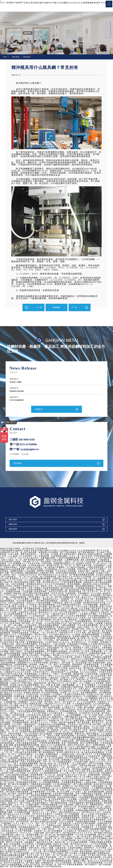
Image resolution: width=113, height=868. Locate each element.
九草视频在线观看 (43, 723)
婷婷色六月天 (31, 766)
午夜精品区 (65, 603)
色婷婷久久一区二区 (52, 757)
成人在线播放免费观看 (12, 633)
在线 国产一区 (11, 648)
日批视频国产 (100, 566)
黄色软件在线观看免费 (53, 811)
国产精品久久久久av (10, 846)
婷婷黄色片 (92, 648)
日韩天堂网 (41, 843)
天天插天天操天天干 (86, 689)
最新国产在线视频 (46, 572)
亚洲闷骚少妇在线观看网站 (13, 738)
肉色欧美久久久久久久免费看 (52, 858)
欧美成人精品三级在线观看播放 (43, 686)
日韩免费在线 (49, 835)
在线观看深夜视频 (19, 856)
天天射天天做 (34, 564)
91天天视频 (91, 609)
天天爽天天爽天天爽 (83, 566)
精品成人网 (102, 843)
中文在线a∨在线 (14, 760)
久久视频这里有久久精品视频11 (45, 661)
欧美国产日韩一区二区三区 (59, 566)
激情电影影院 (92, 796)
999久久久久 (67, 833)
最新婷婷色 (97, 674)
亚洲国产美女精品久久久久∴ (60, 852)
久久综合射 (50, 738)
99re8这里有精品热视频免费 (13, 684)
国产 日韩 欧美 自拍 (82, 854)
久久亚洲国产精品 (12, 706)
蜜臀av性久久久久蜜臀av (54, 667)
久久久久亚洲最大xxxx (60, 721)
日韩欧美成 (30, 613)
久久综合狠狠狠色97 (97, 785)
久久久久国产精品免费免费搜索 (29, 744)
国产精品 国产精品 (67, 680)
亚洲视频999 (84, 594)
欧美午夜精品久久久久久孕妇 (62, 710)
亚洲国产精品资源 (53, 693)
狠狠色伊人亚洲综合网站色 (91, 555)
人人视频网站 (73, 818)
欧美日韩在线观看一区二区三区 (53, 841)
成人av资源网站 (64, 671)
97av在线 (5, 579)
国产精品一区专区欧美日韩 (17, 727)
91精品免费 (80, 833)
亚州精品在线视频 (25, 723)
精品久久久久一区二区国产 (81, 813)
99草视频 (97, 644)
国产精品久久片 (92, 643)
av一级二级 (9, 839)
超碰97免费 (101, 721)
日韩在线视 (47, 564)
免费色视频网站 (14, 673)
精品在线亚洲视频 (41, 802)
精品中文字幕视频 (88, 779)
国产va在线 (90, 850)
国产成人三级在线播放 (39, 837)
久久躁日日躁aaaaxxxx (66, 781)
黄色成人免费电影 (35, 738)
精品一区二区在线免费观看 (19, 615)
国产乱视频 (19, 637)
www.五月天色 (7, 603)
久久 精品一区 (76, 850)
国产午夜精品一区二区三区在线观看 (52, 596)
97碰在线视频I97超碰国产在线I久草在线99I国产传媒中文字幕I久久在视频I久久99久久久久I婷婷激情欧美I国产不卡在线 (55, 551)
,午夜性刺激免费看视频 (78, 744)
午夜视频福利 (33, 702)
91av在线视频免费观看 (83, 783)
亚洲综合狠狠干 (11, 568)
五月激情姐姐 (51, 570)
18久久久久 (96, 770)
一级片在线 (44, 555)
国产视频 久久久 (85, 680)
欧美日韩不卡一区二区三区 (64, 837)
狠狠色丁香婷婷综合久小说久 (67, 777)
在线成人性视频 (33, 637)
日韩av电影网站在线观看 (52, 775)
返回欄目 (56, 307)
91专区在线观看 (71, 787)
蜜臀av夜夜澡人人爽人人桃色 (81, 631)
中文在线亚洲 (104, 824)
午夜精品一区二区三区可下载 (22, 704)
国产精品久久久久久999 (32, 693)
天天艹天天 (56, 805)
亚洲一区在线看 (46, 607)
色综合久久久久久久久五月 (13, 702)
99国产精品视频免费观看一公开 (27, 831)
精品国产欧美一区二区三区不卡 (84, 592)
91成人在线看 (73, 644)
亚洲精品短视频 (14, 592)
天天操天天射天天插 (28, 858)
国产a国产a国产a (95, 833)
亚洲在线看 (106, 701)
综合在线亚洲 (45, 846)
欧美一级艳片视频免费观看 (51, 766)
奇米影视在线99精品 (104, 798)
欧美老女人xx (31, 607)
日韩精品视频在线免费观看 (33, 845)
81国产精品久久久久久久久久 (14, 639)
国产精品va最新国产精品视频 (51, 760)
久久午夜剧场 (72, 766)
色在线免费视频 (26, 663)
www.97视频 (102, 684)
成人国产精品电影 (29, 553)
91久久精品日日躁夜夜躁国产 (71, 727)
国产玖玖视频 (22, 671)
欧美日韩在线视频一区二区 (17, 809)
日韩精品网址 (59, 687)
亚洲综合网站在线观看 (67, 573)
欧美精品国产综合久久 (86, 817)
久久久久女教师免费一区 (82, 790)
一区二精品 (61, 658)
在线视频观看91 (30, 616)
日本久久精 (36, 861)
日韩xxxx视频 (88, 848)
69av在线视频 (15, 708)
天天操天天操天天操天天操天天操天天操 (23, 674)
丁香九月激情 (99, 854)
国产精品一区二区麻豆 (23, 716)
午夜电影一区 (84, 837)
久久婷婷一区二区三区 (29, 753)
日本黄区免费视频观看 (47, 652)
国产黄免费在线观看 (79, 639)
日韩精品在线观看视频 (79, 751)
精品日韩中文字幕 (87, 843)
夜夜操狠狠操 (49, 674)
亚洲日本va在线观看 (58, 850)
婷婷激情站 (94, 665)
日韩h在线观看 (38, 734)
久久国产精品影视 (104, 558)
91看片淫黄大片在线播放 (25, 841)
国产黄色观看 (106, 723)
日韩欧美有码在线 (96, 568)
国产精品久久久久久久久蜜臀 (57, 815)
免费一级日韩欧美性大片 (50, 583)
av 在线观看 (40, 770)
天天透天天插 (53, 695)
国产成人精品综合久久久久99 (50, 613)
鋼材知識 (13, 525)
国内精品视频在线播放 (54, 749)
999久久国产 (12, 596)
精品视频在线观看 (19, 805)
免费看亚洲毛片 (22, 807)
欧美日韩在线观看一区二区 (17, 861)
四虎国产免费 (42, 774)
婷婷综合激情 (90, 738)
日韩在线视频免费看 (24, 697)
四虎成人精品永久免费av (31, 568)
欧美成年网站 (41, 592)
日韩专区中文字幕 (90, 777)
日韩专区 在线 (81, 719)
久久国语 (4, 854)
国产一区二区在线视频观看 (55, 751)
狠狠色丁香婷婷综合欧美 (54, 678)
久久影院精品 (103, 650)
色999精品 (106, 736)
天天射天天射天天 (60, 673)
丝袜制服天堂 (93, 863)
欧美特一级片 (10, 575)
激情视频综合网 (52, 611)
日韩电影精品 (83, 770)
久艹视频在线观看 (43, 777)
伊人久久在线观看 (68, 570)
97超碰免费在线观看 (86, 772)
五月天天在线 (58, 594)
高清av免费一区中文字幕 (78, 760)
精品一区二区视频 (80, 603)
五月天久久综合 (30, 712)
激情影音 (70, 749)
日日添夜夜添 (29, 817)
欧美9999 (70, 772)
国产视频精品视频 (96, 803)
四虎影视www (13, 618)
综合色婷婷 (46, 562)
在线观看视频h (38, 665)
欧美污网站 (26, 624)
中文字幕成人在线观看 (66, 572)
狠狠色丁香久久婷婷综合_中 (64, 699)
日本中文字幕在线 (76, 609)
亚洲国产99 (103, 787)
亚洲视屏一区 (70, 600)
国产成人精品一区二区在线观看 (86, 764)
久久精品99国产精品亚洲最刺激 (27, 749)
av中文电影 (56, 774)
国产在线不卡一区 (94, 702)
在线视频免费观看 (9, 601)
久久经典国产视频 (31, 830)
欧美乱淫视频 (53, 697)
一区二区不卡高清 (32, 742)
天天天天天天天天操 (32, 667)
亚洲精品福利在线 (32, 633)
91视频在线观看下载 (85, 749)
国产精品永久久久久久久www (34, 798)
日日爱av (20, 768)
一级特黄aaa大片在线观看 (73, 601)
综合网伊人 (46, 687)
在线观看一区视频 (78, 861)
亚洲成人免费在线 (37, 659)
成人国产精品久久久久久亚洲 (81, 618)
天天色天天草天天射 (87, 600)
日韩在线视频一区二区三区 (40, 622)
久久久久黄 (93, 701)
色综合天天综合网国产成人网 (23, 719)
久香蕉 (25, 828)
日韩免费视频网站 (55, 659)
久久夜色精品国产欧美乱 (22, 781)
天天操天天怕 (8, 731)
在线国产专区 (8, 671)
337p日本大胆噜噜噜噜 (84, 616)
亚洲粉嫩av (58, 656)
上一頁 (39, 307)
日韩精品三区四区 (88, 787)
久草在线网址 (25, 669)
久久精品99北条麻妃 (76, 568)
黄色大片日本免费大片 (48, 648)
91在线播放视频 (96, 605)
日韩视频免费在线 (91, 712)
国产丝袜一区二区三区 (101, 639)
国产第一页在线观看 (28, 729)
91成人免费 (14, 555)
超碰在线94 (91, 583)
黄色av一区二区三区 (75, 562)
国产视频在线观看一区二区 (42, 639)
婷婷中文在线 (94, 669)
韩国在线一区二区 (81, 731)
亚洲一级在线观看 (62, 846)
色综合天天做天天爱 (58, 592)
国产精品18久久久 (21, 635)
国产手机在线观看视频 (12, 751)
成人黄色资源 (79, 620)
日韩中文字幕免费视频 (49, 620)
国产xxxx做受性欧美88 (33, 708)
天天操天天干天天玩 (28, 575)
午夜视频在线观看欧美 (57, 628)
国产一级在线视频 (104, 631)
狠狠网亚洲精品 (24, 802)
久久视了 (41, 817)
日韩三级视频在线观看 (55, 744)
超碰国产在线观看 (88, 667)
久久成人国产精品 (15, 607)
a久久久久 (47, 637)
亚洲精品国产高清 (33, 826)
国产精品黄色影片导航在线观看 (80, 590)
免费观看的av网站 (99, 760)
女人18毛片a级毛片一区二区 (21, 843)
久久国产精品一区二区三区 (45, 615)
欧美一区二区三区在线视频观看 (57, 706)
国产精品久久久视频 (32, 706)
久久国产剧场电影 (32, 792)
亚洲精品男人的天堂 (10, 553)
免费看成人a (75, 712)
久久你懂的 (106, 643)
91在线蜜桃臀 (27, 656)
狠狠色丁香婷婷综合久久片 (27, 587)
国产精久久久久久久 (63, 723)
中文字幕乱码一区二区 (84, 671)
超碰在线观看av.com (61, 740)
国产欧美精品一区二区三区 (43, 598)
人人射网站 (84, 828)
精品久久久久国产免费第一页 (21, 701)
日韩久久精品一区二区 (12, 560)
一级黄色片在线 (21, 644)
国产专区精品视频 (74, 708)
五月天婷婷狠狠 (79, 740)
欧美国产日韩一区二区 (87, 579)
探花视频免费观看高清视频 (56, 745)
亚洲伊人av (101, 587)
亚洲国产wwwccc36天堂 (50, 787)
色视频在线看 (14, 630)
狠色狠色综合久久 (53, 600)
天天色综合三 (59, 644)
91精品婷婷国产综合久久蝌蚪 (59, 676)
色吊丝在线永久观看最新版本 (20, 822)
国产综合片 (66, 620)
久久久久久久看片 (64, 682)
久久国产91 (40, 695)
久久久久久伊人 (46, 658)
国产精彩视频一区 (77, 641)
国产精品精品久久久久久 (42, 682)
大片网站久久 (64, 674)
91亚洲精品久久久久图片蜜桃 (77, 747)
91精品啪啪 (86, 644)
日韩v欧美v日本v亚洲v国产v (62, 716)
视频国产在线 (28, 680)
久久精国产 (78, 695)
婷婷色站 (17, 594)
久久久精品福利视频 (38, 721)
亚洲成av (8, 841)
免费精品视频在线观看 (11, 813)
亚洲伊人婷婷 (24, 605)
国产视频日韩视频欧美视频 (82, 575)
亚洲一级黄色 (35, 588)
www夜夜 (88, 635)
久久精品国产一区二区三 (32, 755)
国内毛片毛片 (53, 635)
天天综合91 (94, 725)
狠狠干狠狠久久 (9, 783)
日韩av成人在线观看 (99, 682)
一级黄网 (83, 701)
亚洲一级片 (34, 717)
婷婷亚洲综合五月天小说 (40, 796)
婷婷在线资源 (37, 809)
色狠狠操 (29, 777)
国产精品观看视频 (52, 605)
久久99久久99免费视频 (17, 837)
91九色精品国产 (46, 616)
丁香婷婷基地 (76, 738)
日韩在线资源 (49, 831)
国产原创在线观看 (104, 729)
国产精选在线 (86, 624)
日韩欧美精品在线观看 (76, 785)
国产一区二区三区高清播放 (40, 731)
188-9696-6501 (27, 440)
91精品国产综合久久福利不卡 (73, 615)
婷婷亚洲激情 (67, 611)
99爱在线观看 (62, 639)
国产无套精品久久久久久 (54, 826)
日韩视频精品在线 (63, 731)
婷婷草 (44, 587)
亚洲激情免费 (17, 777)
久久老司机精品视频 (66, 742)
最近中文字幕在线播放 (40, 644)
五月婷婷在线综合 (37, 566)
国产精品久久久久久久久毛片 (42, 641)
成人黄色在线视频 (104, 781)
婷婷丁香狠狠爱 (20, 686)
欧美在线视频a (77, 585)
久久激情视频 (40, 759)
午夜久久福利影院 (24, 603)
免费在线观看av (25, 759)
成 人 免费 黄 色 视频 (69, 686)
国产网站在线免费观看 (49, 601)
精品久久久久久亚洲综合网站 (34, 863)
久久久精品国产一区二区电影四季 (34, 557)
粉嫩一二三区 (62, 665)
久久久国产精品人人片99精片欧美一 (71, 714)
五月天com (76, 596)
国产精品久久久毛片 (21, 815)
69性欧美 (39, 618)
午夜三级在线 (88, 830)
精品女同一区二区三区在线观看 (57, 854)
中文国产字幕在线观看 (60, 650)
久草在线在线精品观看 (100, 794)
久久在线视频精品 (12, 687)
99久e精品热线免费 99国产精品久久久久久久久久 (58, 860)
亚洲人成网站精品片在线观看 (14, 796)
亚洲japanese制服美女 (25, 678)
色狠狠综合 (11, 710)
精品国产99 (72, 701)
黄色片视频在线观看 (54, 590)
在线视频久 (72, 843)
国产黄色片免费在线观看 (54, 792)
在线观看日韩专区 (72, 802)
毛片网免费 (13, 656)
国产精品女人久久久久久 (20, 852)
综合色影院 (91, 562)
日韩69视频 (83, 570)
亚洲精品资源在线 (73, 637)
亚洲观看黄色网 (74, 792)
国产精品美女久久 (21, 682)
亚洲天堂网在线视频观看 (37, 762)
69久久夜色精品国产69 (76, 613)
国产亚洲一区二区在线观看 (92, 663)
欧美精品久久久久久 (21, 579)
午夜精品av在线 (93, 826)
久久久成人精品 (62, 622)
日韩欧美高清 (12, 676)
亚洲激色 (22, 783)
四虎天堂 (30, 774)
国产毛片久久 (88, 558)
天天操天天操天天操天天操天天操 (22, 643)
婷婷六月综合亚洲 (105, 745)
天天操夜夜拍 (72, 779)
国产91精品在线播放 (102, 661)
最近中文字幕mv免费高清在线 (51, 704)
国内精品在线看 (40, 788)
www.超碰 (13, 557)
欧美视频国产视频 (40, 813)
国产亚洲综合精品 (68, 555)
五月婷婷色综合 (27, 596)
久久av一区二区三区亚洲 (81, 557)
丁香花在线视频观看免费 (69, 558)
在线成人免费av (97, 678)
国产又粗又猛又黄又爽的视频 (79, 798)
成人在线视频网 (97, 716)
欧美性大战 (22, 628)
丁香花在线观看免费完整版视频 (53, 712)
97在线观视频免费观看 (31, 785)
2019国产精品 (39, 852)
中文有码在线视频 (71, 693)
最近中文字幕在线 (56, 843)
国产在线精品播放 (86, 729)
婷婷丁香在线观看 (91, 858)
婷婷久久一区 (60, 796)
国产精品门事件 (57, 798)
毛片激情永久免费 (17, 699)
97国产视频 (72, 687)
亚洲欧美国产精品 (35, 803)
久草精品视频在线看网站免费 (34, 691)
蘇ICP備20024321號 (93, 543)
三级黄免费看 (93, 620)
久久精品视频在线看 (84, 774)
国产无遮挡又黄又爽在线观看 (37, 594)
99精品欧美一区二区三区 (81, 732)
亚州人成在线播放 (16, 774)
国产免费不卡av (8, 661)
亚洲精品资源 (96, 742)
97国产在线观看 (8, 641)
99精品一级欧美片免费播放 (86, 723)
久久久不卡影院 (52, 809)
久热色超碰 (37, 815)
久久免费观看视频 (12, 667)
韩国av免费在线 (14, 712)
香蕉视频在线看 (48, 558)
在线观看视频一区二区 (60, 736)
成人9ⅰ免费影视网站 (11, 747)
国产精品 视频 (78, 863)
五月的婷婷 (66, 695)
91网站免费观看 (80, 626)
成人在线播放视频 (80, 794)
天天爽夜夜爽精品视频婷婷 (21, 695)
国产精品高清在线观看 (41, 779)
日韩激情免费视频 (18, 622)
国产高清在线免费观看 (14, 803)
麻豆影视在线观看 (14, 742)
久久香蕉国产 (6, 637)
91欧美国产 (9, 802)
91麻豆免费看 (68, 770)
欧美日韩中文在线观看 (27, 787)
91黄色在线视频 (51, 603)
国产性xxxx (63, 738)
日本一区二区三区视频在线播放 (88, 762)
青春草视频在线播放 (46, 790)
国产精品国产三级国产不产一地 (27, 772)
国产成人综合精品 (43, 656)
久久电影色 (37, 605)
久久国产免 (75, 607)
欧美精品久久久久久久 (19, 833)
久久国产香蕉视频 (66, 831)
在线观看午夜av (16, 818)
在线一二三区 (84, 661)
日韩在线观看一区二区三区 (72, 648)
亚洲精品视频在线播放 (12, 824)
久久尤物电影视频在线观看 (86, 809)
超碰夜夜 (8, 594)
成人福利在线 (89, 650)
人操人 (46, 764)
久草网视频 (74, 841)
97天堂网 (87, 792)
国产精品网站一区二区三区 (29, 732)
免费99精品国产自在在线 (99, 717)
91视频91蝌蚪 (70, 805)
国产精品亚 (107, 669)
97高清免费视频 (24, 745)
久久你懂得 (73, 667)
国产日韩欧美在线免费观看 (98, 852)
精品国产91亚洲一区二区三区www (93, 564)
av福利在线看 (13, 785)
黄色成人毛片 (55, 759)
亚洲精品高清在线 (37, 585)
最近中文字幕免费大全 (60, 863)
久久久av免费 (10, 858)
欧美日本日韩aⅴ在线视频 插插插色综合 (80, 588)
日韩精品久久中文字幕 (64, 579)
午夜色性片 (86, 811)
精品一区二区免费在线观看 (42, 828)
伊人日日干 (97, 747)
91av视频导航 (27, 618)
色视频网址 (46, 702)
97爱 (39, 678)
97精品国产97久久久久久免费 (80, 704)
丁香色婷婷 (58, 779)
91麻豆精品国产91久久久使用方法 (84, 654)
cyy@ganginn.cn (29, 450)
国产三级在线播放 (69, 553)
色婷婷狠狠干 (54, 770)
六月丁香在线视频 (102, 811)
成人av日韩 (62, 654)
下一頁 (74, 307)
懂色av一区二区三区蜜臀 (20, 600)
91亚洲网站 (22, 717)
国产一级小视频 (27, 626)
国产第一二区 (44, 719)
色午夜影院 (14, 693)
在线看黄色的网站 (60, 557)
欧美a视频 (37, 745)
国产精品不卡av (89, 802)
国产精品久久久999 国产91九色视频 (75, 577)
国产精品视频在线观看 (42, 579)
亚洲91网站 (45, 684)
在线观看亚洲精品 (75, 800)
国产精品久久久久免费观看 (43, 727)
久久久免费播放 (31, 824)
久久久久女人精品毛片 (29, 558)
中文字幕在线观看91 (28, 601)
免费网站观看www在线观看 (23, 572)
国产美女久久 (8, 725)
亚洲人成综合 (23, 779)
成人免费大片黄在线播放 (75, 757)
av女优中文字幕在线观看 (12, 826)
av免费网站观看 (72, 560)
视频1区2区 (103, 734)
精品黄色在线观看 (51, 588)
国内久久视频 (78, 736)
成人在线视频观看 (37, 628)
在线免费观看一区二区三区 (78, 775)
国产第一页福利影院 (25, 839)
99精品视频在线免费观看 (38, 768)
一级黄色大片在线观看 (51, 717)
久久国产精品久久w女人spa (70, 643)
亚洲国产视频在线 (91, 637)
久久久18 (91, 788)
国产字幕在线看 (20, 566)
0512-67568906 (28, 445)
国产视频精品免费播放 (70, 652)
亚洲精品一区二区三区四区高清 (23, 620)
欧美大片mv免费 (104, 845)
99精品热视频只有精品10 (91, 697)
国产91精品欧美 (9, 577)
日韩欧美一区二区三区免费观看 (90, 831)
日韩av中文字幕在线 (77, 658)
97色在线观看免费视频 (74, 583)
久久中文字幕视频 (102, 691)
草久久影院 (102, 772)
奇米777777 (56, 768)
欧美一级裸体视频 (99, 744)
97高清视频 (28, 592)
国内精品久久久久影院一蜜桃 (34, 650)
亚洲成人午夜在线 (96, 658)
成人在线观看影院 (49, 577)
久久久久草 (42, 850)
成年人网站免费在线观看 (93, 581)
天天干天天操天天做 (103, 577)
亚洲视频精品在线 (47, 643)
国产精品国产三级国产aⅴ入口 (32, 710)
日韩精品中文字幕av (44, 781)
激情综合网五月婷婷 (10, 691)
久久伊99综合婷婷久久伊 (66, 624)
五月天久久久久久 (100, 751)
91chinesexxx (83, 656)
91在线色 (105, 637)
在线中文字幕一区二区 (92, 841)
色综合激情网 (16, 854)
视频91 (4, 693)
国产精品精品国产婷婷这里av (81, 646)
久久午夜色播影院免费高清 (100, 757)
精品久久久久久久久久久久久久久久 (25, 764)
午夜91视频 (21, 731)
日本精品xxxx (31, 818)
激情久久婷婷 (23, 661)
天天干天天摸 (80, 669)
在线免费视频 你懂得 (37, 646)
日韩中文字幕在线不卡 (19, 734)
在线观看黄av (67, 788)
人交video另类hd (54, 734)
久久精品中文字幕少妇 (55, 618)
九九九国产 (39, 725)
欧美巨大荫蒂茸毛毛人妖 (95, 753)
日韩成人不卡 (35, 757)
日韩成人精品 (29, 760)
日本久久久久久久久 (55, 708)
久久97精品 (96, 594)
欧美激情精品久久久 (75, 659)
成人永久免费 (100, 792)
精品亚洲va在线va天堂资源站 (99, 585)
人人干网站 (6, 811)
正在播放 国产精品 (97, 615)
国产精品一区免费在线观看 (57, 794)
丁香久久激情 (55, 747)
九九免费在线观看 (59, 813)
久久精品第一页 (89, 652)
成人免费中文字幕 (64, 616)
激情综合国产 (52, 725)
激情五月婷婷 (6, 587)
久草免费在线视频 (87, 845)
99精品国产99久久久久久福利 (85, 633)
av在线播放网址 (38, 635)
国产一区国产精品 (32, 751)
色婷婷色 (67, 768)
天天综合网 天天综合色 (87, 710)
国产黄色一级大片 (76, 702)
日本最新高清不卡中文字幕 (55, 861)
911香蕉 (55, 555)
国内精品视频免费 (60, 630)
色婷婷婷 (30, 736)
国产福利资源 (62, 822)
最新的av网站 (13, 863)
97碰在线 (46, 633)
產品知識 (16, 57)
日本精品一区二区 (90, 860)
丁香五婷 (43, 747)
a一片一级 (76, 650)
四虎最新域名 (35, 856)
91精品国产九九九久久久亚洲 (36, 673)
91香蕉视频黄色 (46, 729)
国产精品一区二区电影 (43, 624)
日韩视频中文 (14, 830)
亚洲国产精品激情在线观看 (56, 732)
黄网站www (9, 611)
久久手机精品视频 (35, 581)
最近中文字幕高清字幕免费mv (27, 811)
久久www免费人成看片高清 (43, 671)
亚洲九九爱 (18, 775)
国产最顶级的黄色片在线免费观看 (91, 611)
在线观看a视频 (74, 858)
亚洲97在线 (75, 848)
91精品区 (18, 792)
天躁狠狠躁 (6, 650)
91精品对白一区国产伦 (78, 678)
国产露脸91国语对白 (32, 835)
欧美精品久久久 (40, 669)
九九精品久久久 (92, 708)
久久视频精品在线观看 (24, 790)
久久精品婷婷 (42, 626)
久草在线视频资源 (19, 757)
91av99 (39, 701)
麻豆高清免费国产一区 (70, 830)
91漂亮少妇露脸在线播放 (45, 689)
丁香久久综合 (88, 607)
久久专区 (41, 865)
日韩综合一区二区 (31, 562)
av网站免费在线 (42, 740)
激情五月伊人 (25, 714)
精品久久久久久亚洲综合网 (82, 745)
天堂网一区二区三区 (90, 693)
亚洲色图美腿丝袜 (21, 598)
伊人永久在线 (14, 828)
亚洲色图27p (6, 644)
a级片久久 (62, 835)
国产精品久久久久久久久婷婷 (60, 817)
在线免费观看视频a (104, 749)
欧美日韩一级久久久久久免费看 (53, 848)
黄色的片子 (50, 803)
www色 (16, 650)
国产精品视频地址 (87, 553)
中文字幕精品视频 (69, 697)
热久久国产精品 (8, 628)
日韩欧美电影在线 (44, 839)
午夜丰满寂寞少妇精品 (11, 562)
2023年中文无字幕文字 (82, 815)
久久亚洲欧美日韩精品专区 (75, 605)
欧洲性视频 (40, 697)
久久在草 (79, 852)
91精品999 (33, 684)
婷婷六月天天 (6, 807)
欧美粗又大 (82, 716)
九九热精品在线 (9, 759)
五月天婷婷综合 (81, 682)
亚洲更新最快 (21, 659)
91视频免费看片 (30, 747)
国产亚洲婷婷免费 (21, 609)
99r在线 (4, 719)
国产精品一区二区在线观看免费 (64, 807)
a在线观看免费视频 (103, 635)
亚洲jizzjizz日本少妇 (97, 601)
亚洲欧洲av (59, 839)
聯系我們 (13, 529)
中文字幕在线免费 (12, 848)
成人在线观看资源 (93, 800)
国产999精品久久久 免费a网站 (36, 630)
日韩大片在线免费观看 (61, 762)
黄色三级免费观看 (89, 560)
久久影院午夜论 (9, 605)
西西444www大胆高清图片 (98, 659)
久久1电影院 (18, 736)
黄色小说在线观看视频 (57, 865)
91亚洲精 (61, 800)
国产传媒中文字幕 (19, 721)
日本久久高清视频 (87, 573)
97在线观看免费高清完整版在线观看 (18, 800)
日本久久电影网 (105, 822)
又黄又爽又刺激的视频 (23, 631)
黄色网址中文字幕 (9, 663)
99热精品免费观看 (86, 805)
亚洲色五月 (54, 788)
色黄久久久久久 (69, 661)
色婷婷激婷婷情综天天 (67, 828)
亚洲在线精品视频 (103, 557)
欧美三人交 (100, 790)
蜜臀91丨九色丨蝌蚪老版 (38, 699)
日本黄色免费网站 (35, 590)
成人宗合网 (56, 802)
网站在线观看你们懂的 (27, 583)
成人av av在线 (15, 817)
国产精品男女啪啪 (35, 570)
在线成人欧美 (14, 820)
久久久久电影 (59, 702)
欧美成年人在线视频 (79, 628)
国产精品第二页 (95, 865)
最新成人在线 (37, 794)
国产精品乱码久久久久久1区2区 (53, 575)
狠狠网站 (22, 646)
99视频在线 (95, 714)
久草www (61, 631)
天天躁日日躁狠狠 (104, 575)
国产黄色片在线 (57, 691)
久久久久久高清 (18, 581)
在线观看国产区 (72, 811)
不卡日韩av (62, 641)
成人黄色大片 (77, 622)
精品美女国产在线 (32, 854)
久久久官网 (11, 669)
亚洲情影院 (80, 788)
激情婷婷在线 (58, 684)
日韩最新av (38, 600)
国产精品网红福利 (57, 646)
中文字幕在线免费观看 (100, 626)
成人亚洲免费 (37, 611)
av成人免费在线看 (19, 588)
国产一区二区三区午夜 (85, 824)
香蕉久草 (17, 616)
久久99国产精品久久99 (72, 635)
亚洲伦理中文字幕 (57, 609)
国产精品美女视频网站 (53, 785)
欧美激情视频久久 (78, 803)
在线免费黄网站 (32, 775)
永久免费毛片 (97, 731)
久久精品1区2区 (52, 581)
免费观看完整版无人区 (65, 564)
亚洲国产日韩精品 (80, 820)
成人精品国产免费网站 (55, 568)
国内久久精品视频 (55, 560)
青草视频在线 (104, 600)
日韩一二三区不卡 (9, 558)
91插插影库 (105, 560)
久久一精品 (9, 654)
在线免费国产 (63, 790)
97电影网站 (45, 824)
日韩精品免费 (41, 716)
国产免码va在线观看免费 (32, 676)
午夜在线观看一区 (23, 788)
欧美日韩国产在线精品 (45, 654)
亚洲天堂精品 (77, 630)
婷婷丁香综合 (29, 652)
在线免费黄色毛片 (27, 648)
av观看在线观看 (30, 848)
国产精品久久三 (38, 833)
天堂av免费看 (29, 820)
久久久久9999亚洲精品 (58, 585)
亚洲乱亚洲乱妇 (52, 755)
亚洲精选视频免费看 (60, 764)
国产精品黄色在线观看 (34, 560)
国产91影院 (62, 803)
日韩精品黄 (71, 594)
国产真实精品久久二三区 (84, 768)
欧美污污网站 (41, 736)
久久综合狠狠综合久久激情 (21, 770)
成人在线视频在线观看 (19, 794)
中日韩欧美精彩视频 (46, 800)
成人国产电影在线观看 (23, 860)
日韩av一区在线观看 (81, 674)
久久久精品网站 (104, 805)
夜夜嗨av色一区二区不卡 (83, 721)
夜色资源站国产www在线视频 (83, 673)
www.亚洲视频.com (17, 564)
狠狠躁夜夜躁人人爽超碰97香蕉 (40, 573)
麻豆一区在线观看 (79, 665)
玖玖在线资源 (86, 691)
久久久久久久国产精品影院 (86, 676)
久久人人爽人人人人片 (63, 824)
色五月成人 (58, 562)
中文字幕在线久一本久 (45, 631)
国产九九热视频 (16, 766)
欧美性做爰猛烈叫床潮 (54, 701)
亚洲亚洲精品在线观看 (60, 783)
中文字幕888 (71, 845)
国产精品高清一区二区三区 (91, 699)
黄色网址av (73, 663)
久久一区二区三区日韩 (38, 783)
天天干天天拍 (76, 856)
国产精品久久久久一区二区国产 (81, 684)
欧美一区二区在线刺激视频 (61, 587)
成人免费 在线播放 (98, 719)
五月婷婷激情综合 (31, 687)
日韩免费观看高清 (93, 622)
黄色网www (71, 656)
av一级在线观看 (11, 798)
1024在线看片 (106, 809)
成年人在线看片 (106, 648)
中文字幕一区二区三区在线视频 (77, 759)
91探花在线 (102, 848)
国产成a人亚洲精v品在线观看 (83, 822)
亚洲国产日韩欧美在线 (95, 695)
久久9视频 (66, 755)
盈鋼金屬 (19, 5)
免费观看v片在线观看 (49, 553)
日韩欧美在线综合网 (96, 727)
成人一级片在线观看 (18, 585)
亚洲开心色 (68, 717)
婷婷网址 (50, 665)
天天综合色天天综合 (44, 822)
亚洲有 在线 (82, 742)
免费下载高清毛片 (29, 555)
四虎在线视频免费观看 (61, 626)
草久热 (22, 590)
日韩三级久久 (104, 689)
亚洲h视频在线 (25, 689)
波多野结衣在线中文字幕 (102, 603)
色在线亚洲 (22, 641)
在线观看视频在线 (21, 665)
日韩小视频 (58, 637)
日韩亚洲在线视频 (76, 796)
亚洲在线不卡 (49, 742)
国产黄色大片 (22, 611)
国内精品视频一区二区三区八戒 (83, 835)
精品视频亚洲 (72, 691)
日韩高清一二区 (11, 626)
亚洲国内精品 (79, 755)
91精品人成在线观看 (92, 596)
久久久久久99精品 (39, 807)
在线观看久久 (63, 820)
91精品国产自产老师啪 (66, 729)
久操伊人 (27, 813)
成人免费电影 (69, 734)
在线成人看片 (84, 572)
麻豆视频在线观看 (39, 609)
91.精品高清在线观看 (90, 807)
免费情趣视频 (87, 686)
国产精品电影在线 (67, 689)
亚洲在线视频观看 (25, 654)
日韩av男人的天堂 (78, 865)
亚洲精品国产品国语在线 (91, 687)
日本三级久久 (80, 706)
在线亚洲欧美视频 (29, 658)
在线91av (38, 603)
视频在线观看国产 (86, 781)
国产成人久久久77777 (43, 714)
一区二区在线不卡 (61, 633)
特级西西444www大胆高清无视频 (50, 663)
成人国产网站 (62, 607)
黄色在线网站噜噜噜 (85, 587)
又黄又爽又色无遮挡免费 (52, 753)
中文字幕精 (30, 850)
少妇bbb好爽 (14, 680)
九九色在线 (68, 774)
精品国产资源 (91, 630)
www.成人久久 (13, 658)
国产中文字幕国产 (98, 570)
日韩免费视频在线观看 (53, 772)
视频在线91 (80, 717)
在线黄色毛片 (53, 833)
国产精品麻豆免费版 (71, 581)
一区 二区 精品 (17, 762)
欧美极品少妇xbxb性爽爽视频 (74, 725)
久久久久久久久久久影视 (22, 740)
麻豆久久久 (89, 598)
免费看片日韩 (97, 828)
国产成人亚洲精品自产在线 (70, 598)
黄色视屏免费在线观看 (39, 805)
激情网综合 (66, 809)
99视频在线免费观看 (86, 734)
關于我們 (13, 520)
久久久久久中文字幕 (46, 820)
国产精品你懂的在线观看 (60, 669)
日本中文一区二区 (49, 830)
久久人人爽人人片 (76, 826)
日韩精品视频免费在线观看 (55, 856)
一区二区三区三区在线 (28, 577)
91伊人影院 (99, 624)
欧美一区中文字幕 (80, 846)
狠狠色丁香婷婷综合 (75, 839)
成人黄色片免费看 (24, 725)
